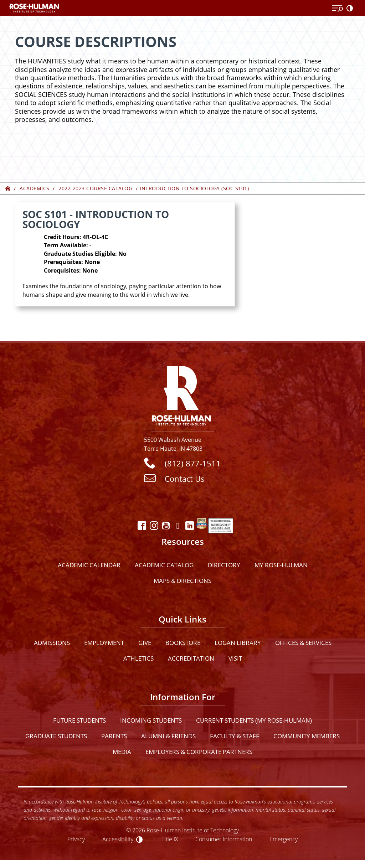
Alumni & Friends (168, 736)
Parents (114, 736)
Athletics (138, 658)
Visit (235, 658)
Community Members (307, 736)
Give (145, 643)
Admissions (52, 643)
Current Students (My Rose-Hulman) (254, 720)
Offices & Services (303, 643)
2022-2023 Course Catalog (95, 188)
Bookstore (183, 643)
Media (122, 752)
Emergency (284, 839)
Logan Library (238, 643)
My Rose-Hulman (281, 565)
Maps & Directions (182, 581)
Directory (224, 565)
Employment (104, 643)
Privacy (76, 839)
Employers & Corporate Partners (199, 752)
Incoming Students (151, 720)
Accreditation (191, 658)
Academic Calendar (89, 565)
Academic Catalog (164, 565)
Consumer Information (224, 839)
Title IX (170, 839)
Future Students (79, 720)
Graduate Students (56, 736)
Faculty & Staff (235, 736)
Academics (35, 188)
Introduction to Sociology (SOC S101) (194, 188)
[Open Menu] (338, 9)
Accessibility (118, 839)
